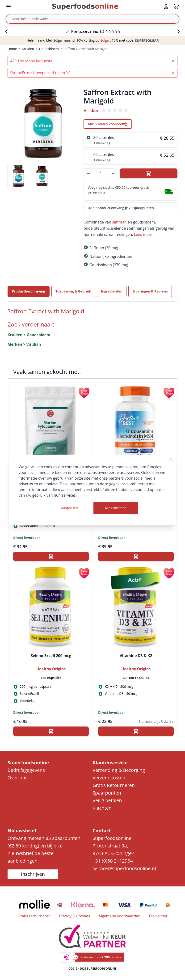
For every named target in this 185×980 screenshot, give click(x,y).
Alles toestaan (116, 508)
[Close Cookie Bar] (171, 459)
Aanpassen (69, 508)
